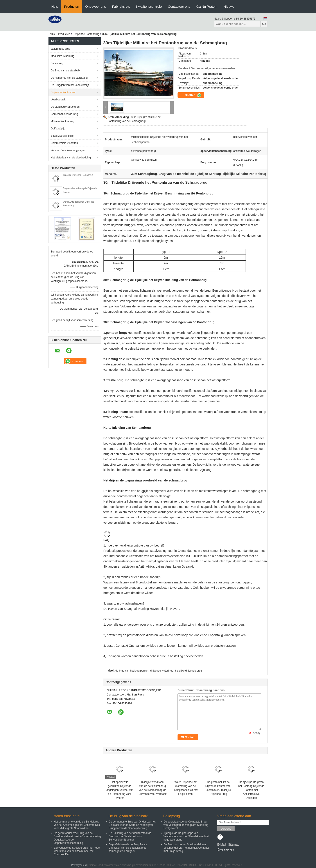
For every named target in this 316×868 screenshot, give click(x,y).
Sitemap (234, 844)
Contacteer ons (179, 6)
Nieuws (229, 6)
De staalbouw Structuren (65, 107)
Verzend (226, 829)
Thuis (51, 34)
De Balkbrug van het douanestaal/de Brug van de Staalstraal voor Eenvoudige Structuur (130, 836)
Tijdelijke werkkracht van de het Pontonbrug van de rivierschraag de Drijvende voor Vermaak (153, 788)
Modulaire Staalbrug (62, 56)
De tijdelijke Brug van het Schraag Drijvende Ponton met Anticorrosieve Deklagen (251, 790)
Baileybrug (57, 63)
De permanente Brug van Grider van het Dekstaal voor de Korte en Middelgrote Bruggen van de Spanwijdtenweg (132, 825)
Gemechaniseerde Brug (65, 114)
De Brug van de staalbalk (65, 71)
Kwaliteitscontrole (149, 6)
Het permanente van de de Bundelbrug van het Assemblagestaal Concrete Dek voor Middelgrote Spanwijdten (77, 825)
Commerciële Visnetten (64, 143)
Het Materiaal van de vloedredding (71, 158)
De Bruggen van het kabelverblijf (70, 85)
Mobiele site (226, 850)
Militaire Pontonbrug (62, 121)
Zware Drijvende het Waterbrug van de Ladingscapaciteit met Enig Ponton (185, 788)
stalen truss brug (60, 49)
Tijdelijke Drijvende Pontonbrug (78, 175)
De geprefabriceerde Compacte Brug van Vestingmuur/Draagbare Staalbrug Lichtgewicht (186, 825)
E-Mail (222, 844)
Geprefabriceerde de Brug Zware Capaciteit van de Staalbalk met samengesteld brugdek (128, 848)
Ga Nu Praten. (207, 6)
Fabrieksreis (121, 6)
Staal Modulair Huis (62, 136)
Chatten (193, 95)
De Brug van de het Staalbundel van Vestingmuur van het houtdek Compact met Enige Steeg (186, 848)
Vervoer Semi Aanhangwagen (68, 150)
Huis (55, 6)
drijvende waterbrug (162, 671)
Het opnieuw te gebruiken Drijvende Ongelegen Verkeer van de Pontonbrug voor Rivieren (120, 790)
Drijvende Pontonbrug (86, 34)
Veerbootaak (58, 100)
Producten (72, 6)
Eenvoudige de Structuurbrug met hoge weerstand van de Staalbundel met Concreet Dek (77, 851)
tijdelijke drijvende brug (189, 671)
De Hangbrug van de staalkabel (69, 78)
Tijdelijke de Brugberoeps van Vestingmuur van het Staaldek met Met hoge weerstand (186, 836)
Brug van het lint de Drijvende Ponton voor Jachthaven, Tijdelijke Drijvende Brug (218, 788)
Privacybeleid (79, 865)
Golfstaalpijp (58, 129)
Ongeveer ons (95, 6)
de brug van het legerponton (132, 671)
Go (264, 24)
